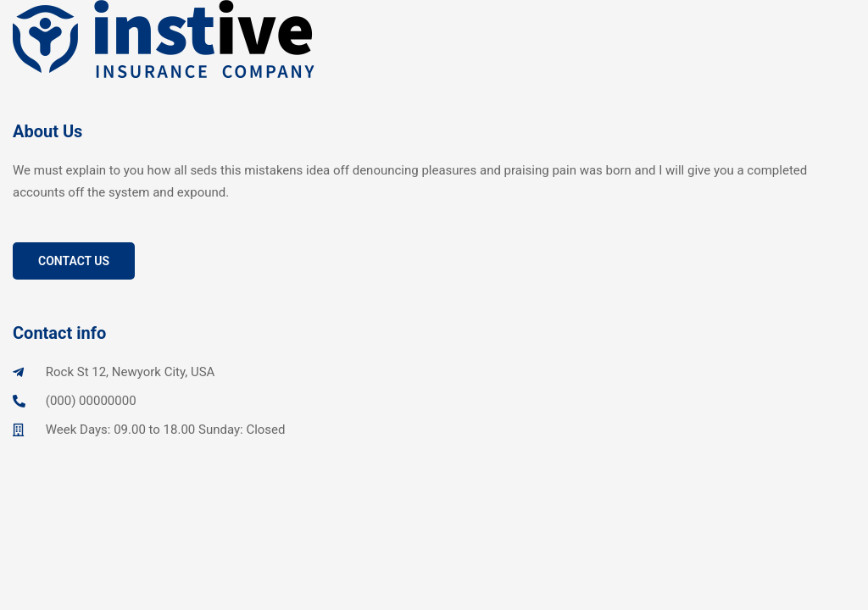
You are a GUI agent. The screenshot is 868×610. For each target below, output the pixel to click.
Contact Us (74, 261)
